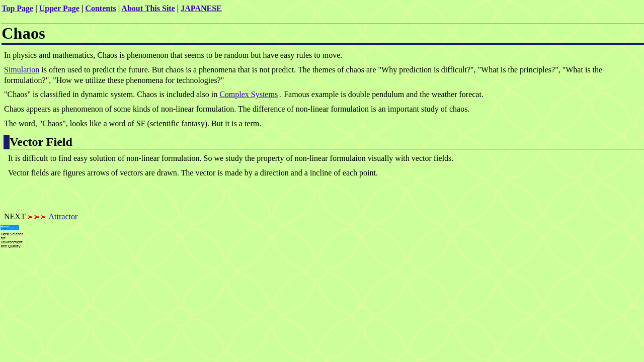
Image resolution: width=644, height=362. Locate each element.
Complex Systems (249, 94)
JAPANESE (201, 8)
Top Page (17, 8)
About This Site (148, 8)
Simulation (22, 70)
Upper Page (59, 8)
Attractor (63, 216)
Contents (100, 8)
